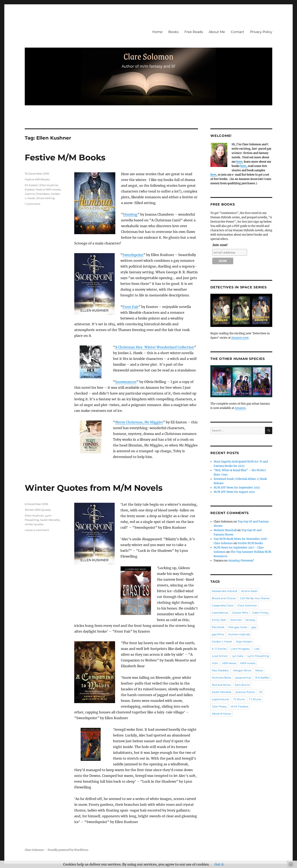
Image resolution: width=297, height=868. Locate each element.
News (259, 670)
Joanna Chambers (37, 194)
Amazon (240, 408)
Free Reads (194, 32)
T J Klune (255, 699)
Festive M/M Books (65, 157)
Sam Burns (242, 685)
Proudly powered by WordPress (68, 850)
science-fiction (245, 692)
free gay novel (238, 627)
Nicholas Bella (222, 678)
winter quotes (34, 524)
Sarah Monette (50, 520)
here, (244, 166)
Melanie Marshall (225, 530)
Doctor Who (240, 613)
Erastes (29, 189)
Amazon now (240, 338)
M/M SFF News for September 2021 (237, 488)
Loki (257, 649)
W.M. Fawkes (239, 706)
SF (261, 692)
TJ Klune (239, 699)
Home (157, 32)
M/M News (229, 663)
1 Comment (32, 204)
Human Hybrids (239, 634)
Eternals (236, 620)
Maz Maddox (220, 670)
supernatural (220, 699)
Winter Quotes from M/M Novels (94, 488)
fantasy (250, 620)
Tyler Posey (219, 706)
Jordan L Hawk (222, 641)
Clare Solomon (247, 605)
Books (173, 32)
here (239, 162)
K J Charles (219, 649)
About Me (217, 32)
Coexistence (220, 613)
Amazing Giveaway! (241, 561)
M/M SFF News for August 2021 (234, 492)
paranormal (243, 678)
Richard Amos (221, 685)
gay (254, 627)
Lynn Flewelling (258, 656)
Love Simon (220, 656)
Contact (237, 32)
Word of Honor (222, 714)
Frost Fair (130, 307)
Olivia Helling (45, 198)
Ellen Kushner (49, 185)
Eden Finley (260, 613)
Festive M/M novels (48, 189)
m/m (215, 663)
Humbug (130, 214)
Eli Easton (31, 185)
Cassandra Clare (223, 605)
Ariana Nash (249, 591)
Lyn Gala (238, 656)
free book (218, 627)
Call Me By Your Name (255, 598)
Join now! (220, 245)
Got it (219, 864)
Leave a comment (37, 530)
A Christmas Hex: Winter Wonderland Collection (155, 347)
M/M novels (248, 663)
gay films (218, 634)
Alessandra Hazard (224, 591)
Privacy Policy (261, 32)
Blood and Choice (224, 598)
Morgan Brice (242, 670)
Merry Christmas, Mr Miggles (139, 422)
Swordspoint (133, 255)
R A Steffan (263, 678)
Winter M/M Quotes (38, 510)
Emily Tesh (219, 620)
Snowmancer (126, 382)
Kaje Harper (244, 641)
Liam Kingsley (240, 649)
